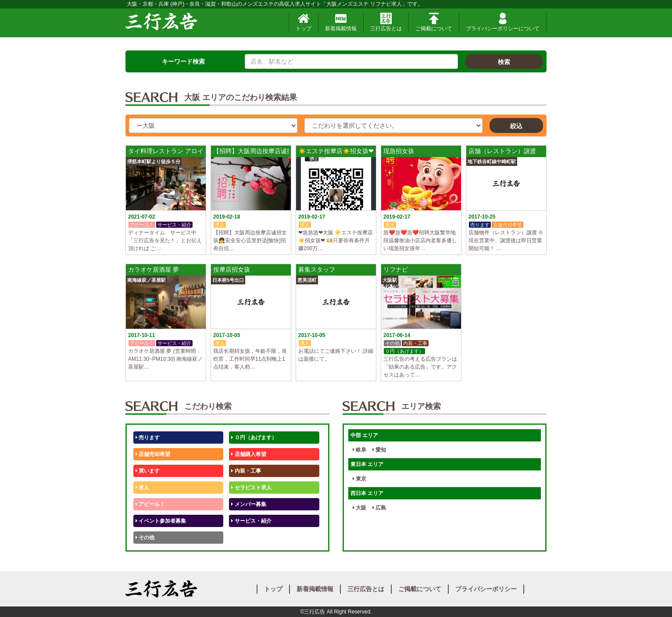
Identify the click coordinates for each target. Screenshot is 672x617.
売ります (148, 438)
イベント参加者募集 (161, 521)
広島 (379, 508)
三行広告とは (386, 22)
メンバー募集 (248, 504)
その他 (145, 538)
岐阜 (359, 450)
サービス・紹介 (251, 521)
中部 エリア (364, 435)
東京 (359, 479)
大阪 (359, 508)
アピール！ (150, 504)
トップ (304, 22)
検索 (504, 62)
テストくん (246, 538)
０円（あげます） (254, 438)
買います (148, 471)
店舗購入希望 (248, 454)
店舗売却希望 (153, 454)
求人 (142, 488)
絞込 (516, 126)
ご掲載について (434, 22)
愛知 (379, 450)
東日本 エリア (367, 464)
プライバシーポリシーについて (503, 22)
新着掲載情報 (341, 22)
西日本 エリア (367, 493)
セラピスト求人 (251, 488)
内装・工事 (246, 471)
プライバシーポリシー (486, 589)
